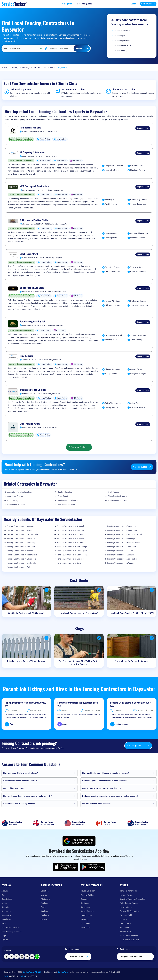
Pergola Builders (87, 895)
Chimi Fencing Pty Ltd (30, 424)
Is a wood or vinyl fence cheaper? (96, 804)
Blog (3, 895)
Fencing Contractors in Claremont (71, 534)
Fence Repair (63, 496)
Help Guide (125, 928)
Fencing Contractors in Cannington (122, 530)
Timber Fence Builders (117, 500)
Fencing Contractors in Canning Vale (22, 534)
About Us (5, 891)
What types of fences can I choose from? (21, 781)
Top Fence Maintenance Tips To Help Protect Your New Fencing (79, 663)
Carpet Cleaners (87, 911)
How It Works (126, 907)
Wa (45, 67)
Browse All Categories (129, 911)
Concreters (85, 923)
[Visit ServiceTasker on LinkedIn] (27, 957)
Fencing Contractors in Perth (19, 567)
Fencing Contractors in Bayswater (121, 526)
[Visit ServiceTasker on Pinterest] (12, 957)
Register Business (148, 4)
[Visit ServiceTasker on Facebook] (7, 957)
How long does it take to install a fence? (21, 773)
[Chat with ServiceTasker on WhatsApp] (37, 957)
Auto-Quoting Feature (129, 903)
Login (133, 4)
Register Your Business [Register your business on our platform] (136, 957)
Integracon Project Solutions (33, 390)
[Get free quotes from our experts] (86, 4)
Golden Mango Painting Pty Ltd (34, 220)
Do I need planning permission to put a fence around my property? (110, 796)
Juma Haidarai (26, 356)
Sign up (5, 940)
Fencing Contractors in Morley (20, 530)
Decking (84, 899)
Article (4, 903)
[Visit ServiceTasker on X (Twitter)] (17, 957)
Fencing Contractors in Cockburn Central (124, 534)
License (123, 919)
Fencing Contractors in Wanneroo (121, 563)
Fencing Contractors (31, 67)
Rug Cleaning (86, 915)
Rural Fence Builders (16, 505)
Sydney (44, 895)
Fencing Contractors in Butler (69, 563)
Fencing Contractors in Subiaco (121, 555)
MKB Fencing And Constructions (35, 186)
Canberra (45, 915)
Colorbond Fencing (15, 496)
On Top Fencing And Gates (32, 288)
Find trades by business (11, 932)
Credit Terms (125, 923)
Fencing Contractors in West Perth (122, 547)
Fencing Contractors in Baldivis (20, 551)
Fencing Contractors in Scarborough (72, 555)
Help (3, 923)
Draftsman (85, 903)
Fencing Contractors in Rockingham (72, 551)
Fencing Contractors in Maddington (122, 539)
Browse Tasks (126, 932)
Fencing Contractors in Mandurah (21, 526)
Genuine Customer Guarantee (132, 899)
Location (45, 891)
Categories (6, 915)
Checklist (6, 907)
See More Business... (79, 447)
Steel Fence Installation (68, 500)
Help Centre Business (129, 936)
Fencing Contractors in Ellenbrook (21, 559)
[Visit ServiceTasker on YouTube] (32, 957)
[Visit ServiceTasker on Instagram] (22, 957)
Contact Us (6, 911)
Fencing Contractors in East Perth (21, 547)
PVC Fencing (13, 500)
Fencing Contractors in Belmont (70, 530)
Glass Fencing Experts (117, 496)
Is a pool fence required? (14, 788)
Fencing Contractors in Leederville (21, 563)
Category (14, 67)
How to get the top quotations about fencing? (102, 788)
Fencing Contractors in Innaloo (120, 551)
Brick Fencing (114, 492)
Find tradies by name (10, 928)
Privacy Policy (126, 895)
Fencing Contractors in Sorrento (70, 543)
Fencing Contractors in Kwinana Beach (124, 543)
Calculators (6, 919)
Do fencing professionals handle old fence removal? (104, 781)
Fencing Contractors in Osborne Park (22, 555)
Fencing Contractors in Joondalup (21, 543)
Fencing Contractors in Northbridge (72, 547)
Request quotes (143, 128)
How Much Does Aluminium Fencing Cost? (79, 613)
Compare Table (126, 915)
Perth (52, 67)
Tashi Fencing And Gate (30, 128)
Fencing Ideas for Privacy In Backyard (132, 661)
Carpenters (85, 907)
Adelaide (45, 911)
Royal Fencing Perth (29, 254)
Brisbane (45, 903)
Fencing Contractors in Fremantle (21, 539)
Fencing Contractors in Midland (70, 559)
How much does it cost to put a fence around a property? (27, 796)
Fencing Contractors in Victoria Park (123, 559)
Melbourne (46, 899)
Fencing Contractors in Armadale (71, 526)
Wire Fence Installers (66, 505)
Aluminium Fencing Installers (20, 492)
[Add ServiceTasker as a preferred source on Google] (79, 841)
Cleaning (84, 919)
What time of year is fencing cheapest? (20, 804)
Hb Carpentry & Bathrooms (32, 152)
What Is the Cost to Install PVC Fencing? (26, 613)
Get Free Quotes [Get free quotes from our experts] (79, 957)
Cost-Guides (7, 899)
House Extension (88, 891)
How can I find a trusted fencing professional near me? (106, 773)
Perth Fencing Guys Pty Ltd (32, 322)
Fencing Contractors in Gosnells (71, 539)
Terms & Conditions (128, 891)
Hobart (44, 919)
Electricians (86, 928)
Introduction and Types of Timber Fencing (26, 661)
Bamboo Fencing (65, 492)
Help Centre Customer (129, 940)
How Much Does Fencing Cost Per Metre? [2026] (132, 613)
